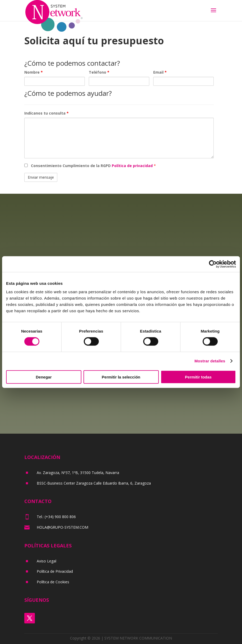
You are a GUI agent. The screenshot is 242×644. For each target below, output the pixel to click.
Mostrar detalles (210, 361)
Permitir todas (198, 377)
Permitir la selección (121, 377)
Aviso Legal (46, 561)
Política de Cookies (53, 582)
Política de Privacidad (55, 571)
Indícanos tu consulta (46, 113)
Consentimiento (92, 166)
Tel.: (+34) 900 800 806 (56, 517)
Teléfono (99, 72)
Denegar (44, 377)
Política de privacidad (133, 166)
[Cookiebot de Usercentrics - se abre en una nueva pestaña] (213, 264)
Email (160, 72)
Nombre (34, 72)
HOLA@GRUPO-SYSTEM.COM (62, 527)
